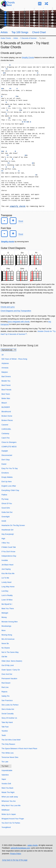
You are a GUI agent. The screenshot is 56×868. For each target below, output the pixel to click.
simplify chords (18, 206)
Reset (21, 221)
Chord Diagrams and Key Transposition (16, 311)
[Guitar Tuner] (40, 4)
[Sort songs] (9, 350)
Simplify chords (8, 242)
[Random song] (46, 4)
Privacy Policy (16, 854)
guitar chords (33, 845)
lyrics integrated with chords (19, 322)
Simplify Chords (28, 57)
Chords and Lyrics (8, 307)
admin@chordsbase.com (20, 848)
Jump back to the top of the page (15, 860)
